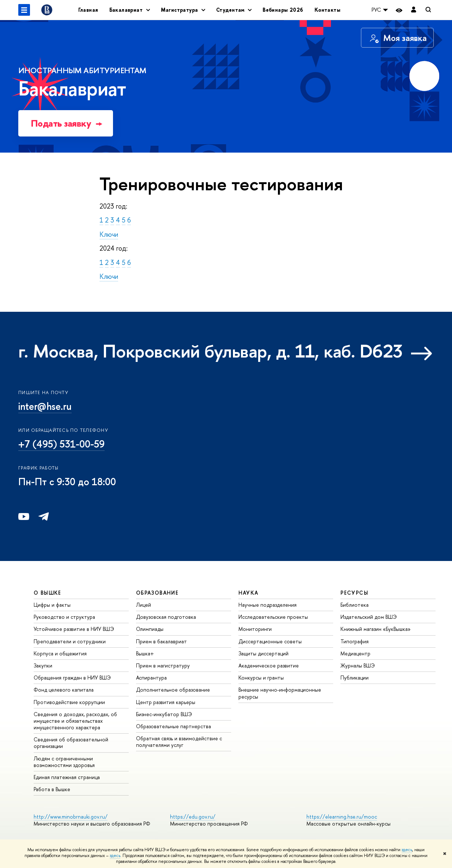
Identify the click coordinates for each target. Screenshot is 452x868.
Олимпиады (150, 629)
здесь (407, 850)
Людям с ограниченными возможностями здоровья (64, 762)
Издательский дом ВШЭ (369, 617)
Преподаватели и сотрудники (70, 641)
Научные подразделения (268, 605)
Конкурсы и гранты (261, 678)
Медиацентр (355, 653)
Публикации (355, 678)
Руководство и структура (64, 617)
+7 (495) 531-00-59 (61, 444)
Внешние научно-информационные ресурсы (280, 693)
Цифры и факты (52, 605)
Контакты (327, 10)
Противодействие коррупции (69, 702)
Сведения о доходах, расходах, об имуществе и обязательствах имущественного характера (75, 721)
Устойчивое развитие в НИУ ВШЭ (74, 629)
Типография (355, 641)
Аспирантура (151, 678)
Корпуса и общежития (60, 653)
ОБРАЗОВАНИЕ (157, 593)
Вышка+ (145, 653)
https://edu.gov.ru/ (193, 817)
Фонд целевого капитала (64, 690)
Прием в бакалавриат (161, 641)
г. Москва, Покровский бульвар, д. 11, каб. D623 (210, 351)
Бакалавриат (82, 83)
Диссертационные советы (270, 641)
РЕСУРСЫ (354, 593)
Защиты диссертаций (263, 653)
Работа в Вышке (52, 789)
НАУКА (248, 593)
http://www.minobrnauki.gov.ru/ (71, 817)
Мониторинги (255, 629)
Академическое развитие (269, 665)
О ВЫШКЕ (48, 593)
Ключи (109, 234)
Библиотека (355, 605)
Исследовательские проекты (273, 617)
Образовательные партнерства (174, 726)
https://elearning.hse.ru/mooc (342, 817)
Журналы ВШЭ (358, 665)
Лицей (144, 605)
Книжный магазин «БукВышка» (376, 629)
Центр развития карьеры (166, 702)
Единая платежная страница (67, 777)
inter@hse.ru (45, 406)
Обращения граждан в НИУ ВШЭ (72, 678)
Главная (88, 10)
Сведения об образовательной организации (71, 743)
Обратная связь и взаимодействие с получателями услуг (179, 742)
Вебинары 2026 (283, 10)
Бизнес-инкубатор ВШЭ (164, 714)
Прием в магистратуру (163, 665)
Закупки (43, 665)
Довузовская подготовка (166, 617)
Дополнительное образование (173, 690)
